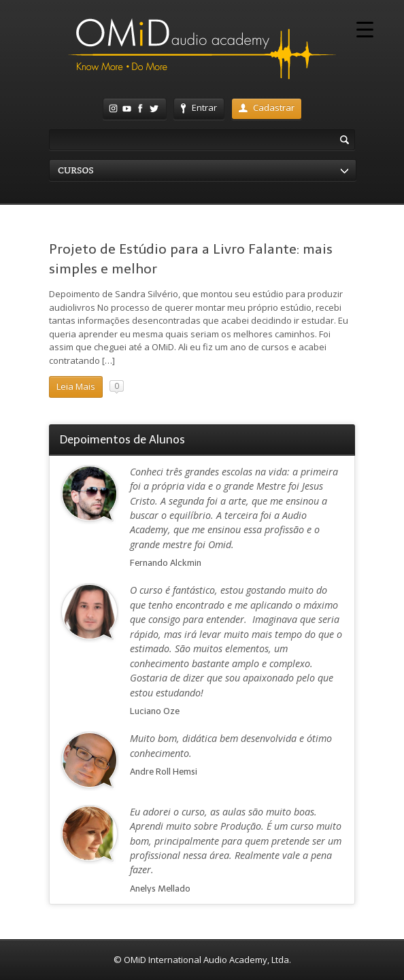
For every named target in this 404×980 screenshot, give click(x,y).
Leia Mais (76, 386)
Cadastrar (267, 107)
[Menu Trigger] (365, 29)
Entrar (199, 107)
